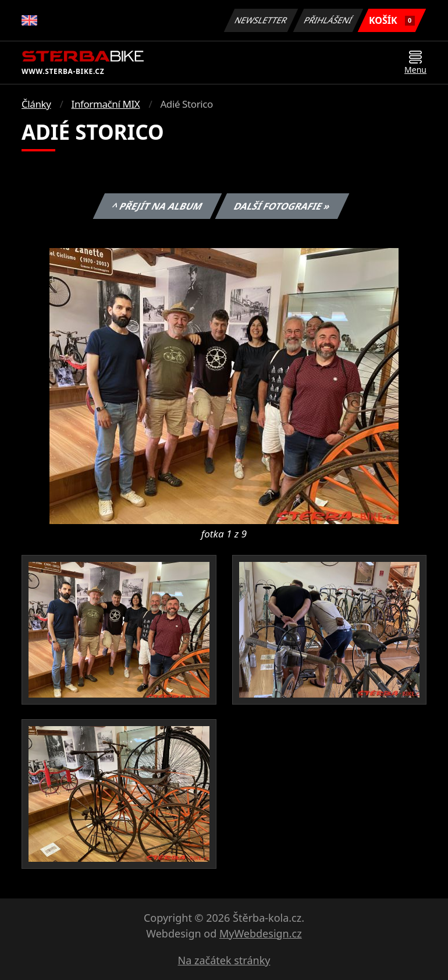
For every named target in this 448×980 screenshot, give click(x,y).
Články (36, 104)
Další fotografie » (282, 206)
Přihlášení (328, 20)
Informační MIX (106, 104)
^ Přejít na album (157, 206)
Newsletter (261, 20)
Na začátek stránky (224, 960)
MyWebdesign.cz (261, 933)
